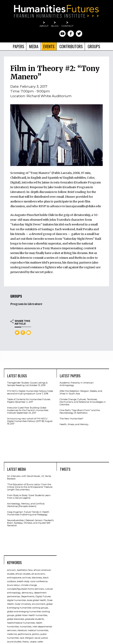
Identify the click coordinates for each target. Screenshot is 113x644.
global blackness (16, 619)
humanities (26, 627)
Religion (29, 638)
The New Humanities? (71, 419)
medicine (12, 634)
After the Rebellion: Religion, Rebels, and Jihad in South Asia (81, 392)
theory (26, 642)
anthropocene (14, 578)
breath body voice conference (32, 581)
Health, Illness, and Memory (74, 424)
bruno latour (13, 585)
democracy (28, 593)
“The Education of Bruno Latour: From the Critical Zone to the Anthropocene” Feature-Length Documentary (30, 487)
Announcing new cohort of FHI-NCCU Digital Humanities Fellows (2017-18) (27, 420)
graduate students (35, 619)
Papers (19, 46)
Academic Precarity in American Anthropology (77, 384)
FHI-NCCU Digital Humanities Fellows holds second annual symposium (30, 392)
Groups (94, 46)
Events (49, 46)
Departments (28, 597)
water (40, 642)
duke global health (37, 600)
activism (11, 570)
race (22, 638)
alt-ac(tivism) (38, 574)
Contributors (71, 46)
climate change (29, 585)
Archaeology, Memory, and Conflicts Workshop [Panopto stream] (26, 505)
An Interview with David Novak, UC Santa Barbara (29, 477)
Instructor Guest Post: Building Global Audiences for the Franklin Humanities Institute (28, 410)
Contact (67, 26)
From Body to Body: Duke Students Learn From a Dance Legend (29, 497)
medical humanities (38, 630)
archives (27, 578)
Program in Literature (26, 304)
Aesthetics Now (25, 570)
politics (36, 634)
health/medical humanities (21, 623)
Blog (55, 26)
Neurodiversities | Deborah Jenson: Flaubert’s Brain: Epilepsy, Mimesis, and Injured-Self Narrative (30, 523)
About (44, 26)
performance (24, 634)
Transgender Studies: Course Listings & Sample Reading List (27, 384)
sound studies (14, 642)
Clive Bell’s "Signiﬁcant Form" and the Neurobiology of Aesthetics (80, 412)
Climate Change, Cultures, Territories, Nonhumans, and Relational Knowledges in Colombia (83, 402)
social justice (41, 638)
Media (34, 46)
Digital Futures (43, 597)
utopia (33, 642)
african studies (23, 574)
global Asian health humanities (31, 615)
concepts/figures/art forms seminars (26, 589)
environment (39, 604)
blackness (37, 578)
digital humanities (17, 600)
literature (22, 630)
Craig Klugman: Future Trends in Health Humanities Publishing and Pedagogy (28, 513)
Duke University (23, 604)
